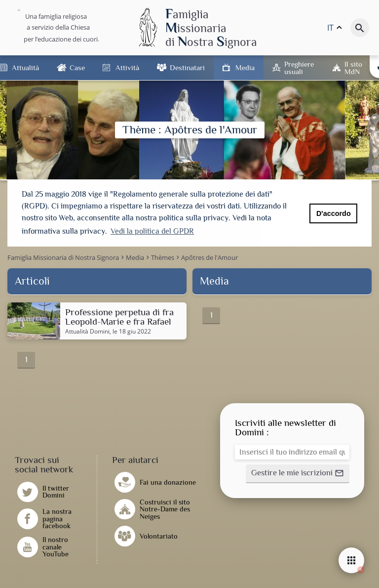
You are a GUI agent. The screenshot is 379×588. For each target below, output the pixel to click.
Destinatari (187, 67)
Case (77, 67)
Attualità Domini (87, 331)
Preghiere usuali (299, 68)
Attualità (25, 67)
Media (245, 67)
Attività (127, 67)
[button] (298, 472)
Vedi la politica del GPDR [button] (152, 231)
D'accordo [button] (334, 213)
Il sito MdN (353, 68)
